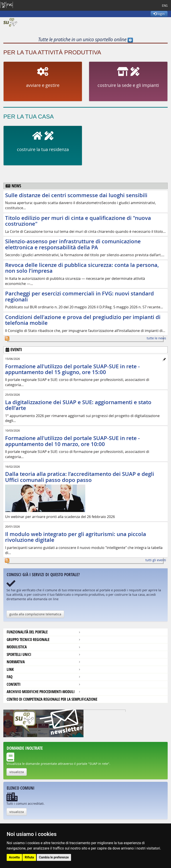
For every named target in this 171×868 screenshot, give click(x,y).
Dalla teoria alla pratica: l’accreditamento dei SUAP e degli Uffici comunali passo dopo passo (80, 477)
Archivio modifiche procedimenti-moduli (41, 692)
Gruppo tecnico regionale (28, 640)
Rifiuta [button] (29, 857)
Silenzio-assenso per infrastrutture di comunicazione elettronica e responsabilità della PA (73, 244)
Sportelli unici (19, 654)
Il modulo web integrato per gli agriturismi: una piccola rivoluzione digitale (76, 537)
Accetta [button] (14, 857)
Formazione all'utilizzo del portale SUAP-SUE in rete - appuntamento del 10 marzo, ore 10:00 (72, 441)
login (159, 14)
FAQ (10, 677)
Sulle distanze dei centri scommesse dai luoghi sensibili (76, 195)
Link (10, 669)
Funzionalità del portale (27, 632)
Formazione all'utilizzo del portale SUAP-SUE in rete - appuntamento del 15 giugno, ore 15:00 (72, 369)
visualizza (17, 772)
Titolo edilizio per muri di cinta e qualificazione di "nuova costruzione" (78, 221)
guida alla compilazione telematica (35, 614)
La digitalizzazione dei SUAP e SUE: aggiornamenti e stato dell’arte (78, 405)
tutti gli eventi (156, 560)
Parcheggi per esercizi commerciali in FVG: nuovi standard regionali (79, 296)
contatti (14, 684)
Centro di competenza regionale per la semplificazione (52, 699)
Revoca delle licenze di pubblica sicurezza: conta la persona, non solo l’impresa (82, 268)
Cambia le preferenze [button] (54, 857)
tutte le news (156, 338)
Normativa (16, 662)
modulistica (17, 647)
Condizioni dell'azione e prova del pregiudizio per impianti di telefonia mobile (83, 320)
